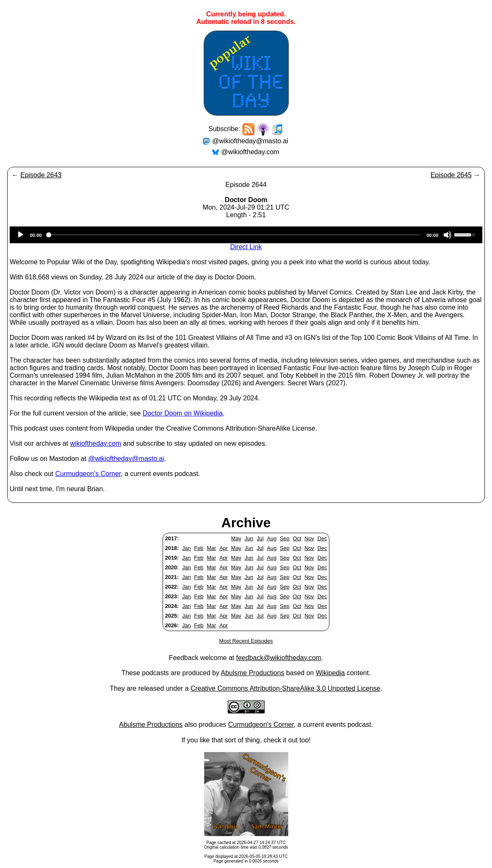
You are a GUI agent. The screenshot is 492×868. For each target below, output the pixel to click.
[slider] (234, 235)
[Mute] (447, 235)
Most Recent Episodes (246, 641)
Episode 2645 (451, 175)
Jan (186, 548)
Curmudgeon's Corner (88, 474)
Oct (297, 538)
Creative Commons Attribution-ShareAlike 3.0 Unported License (285, 688)
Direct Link (246, 247)
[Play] (21, 235)
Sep (285, 538)
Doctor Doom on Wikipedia (183, 413)
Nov (309, 538)
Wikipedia (330, 673)
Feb (199, 548)
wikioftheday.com (96, 443)
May (236, 538)
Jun (249, 538)
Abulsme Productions (252, 673)
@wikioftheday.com (250, 152)
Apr (224, 548)
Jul (260, 538)
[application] (246, 235)
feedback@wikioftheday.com (279, 658)
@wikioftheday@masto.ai (250, 141)
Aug (272, 538)
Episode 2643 (41, 175)
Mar (211, 548)
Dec (322, 538)
